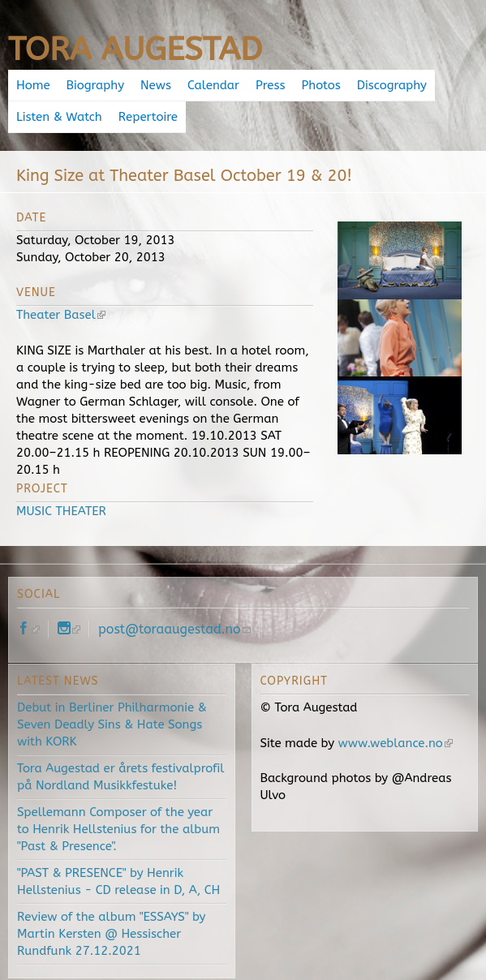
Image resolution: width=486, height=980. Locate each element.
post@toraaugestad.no (174, 629)
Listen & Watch (59, 117)
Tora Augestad (135, 49)
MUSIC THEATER (61, 511)
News (156, 85)
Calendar (213, 85)
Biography (95, 85)
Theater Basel (61, 315)
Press (270, 85)
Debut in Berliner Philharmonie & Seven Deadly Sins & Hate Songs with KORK (112, 724)
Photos (321, 85)
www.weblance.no (396, 743)
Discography (392, 85)
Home (33, 85)
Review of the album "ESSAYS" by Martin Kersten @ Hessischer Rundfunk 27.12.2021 (111, 934)
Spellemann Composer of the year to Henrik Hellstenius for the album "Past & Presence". (118, 829)
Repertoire (148, 117)
